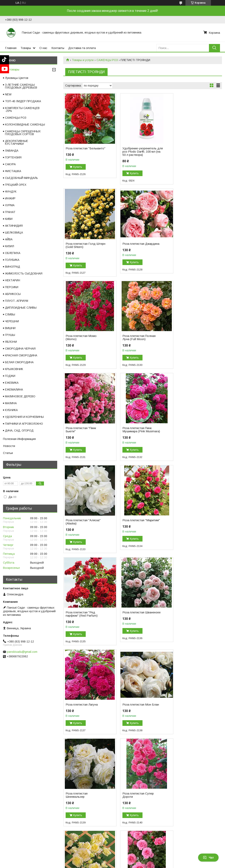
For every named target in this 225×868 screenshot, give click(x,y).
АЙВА (9, 239)
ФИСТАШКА (13, 171)
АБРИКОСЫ (13, 294)
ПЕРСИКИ (12, 287)
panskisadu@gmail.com (22, 652)
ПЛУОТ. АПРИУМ (17, 301)
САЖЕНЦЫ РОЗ (107, 60)
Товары (26, 48)
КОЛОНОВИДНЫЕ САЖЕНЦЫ (25, 124)
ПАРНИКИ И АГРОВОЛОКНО (24, 424)
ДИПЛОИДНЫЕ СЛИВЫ (21, 308)
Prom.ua (130, 861)
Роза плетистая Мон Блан (138, 520)
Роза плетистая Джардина (84, 244)
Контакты (58, 48)
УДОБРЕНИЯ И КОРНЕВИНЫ (24, 417)
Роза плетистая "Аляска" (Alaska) (191, 338)
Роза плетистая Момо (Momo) (135, 245)
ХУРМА (10, 205)
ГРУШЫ (10, 335)
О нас (43, 48)
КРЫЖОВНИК (14, 369)
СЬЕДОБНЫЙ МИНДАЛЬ (21, 178)
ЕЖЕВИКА (12, 383)
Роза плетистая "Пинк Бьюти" (81, 338)
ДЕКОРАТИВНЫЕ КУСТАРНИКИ (17, 142)
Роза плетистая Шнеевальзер (185, 522)
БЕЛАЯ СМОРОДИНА (19, 362)
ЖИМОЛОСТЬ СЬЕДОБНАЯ (24, 273)
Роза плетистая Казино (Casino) (190, 706)
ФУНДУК (11, 192)
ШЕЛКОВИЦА (14, 233)
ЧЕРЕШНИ (12, 321)
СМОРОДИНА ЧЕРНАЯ (20, 349)
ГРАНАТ (10, 212)
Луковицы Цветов (17, 78)
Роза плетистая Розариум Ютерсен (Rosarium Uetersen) (192, 803)
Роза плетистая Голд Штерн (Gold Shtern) (189, 150)
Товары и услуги (83, 60)
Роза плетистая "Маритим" (84, 428)
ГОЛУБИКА (12, 260)
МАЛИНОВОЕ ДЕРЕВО (20, 396)
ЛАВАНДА (12, 151)
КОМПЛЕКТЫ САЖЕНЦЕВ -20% (22, 109)
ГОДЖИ (10, 376)
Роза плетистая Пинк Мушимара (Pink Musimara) (138, 338)
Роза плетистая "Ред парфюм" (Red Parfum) (136, 430)
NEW (8, 94)
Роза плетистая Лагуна (82, 520)
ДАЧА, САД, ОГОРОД (19, 430)
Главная (11, 48)
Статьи (8, 453)
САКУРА (10, 164)
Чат (208, 858)
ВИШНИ (10, 328)
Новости (9, 446)
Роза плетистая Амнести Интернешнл (83, 706)
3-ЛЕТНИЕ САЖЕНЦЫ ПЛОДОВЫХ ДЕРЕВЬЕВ (21, 86)
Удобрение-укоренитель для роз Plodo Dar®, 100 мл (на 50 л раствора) (137, 152)
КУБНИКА (11, 410)
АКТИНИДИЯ (14, 226)
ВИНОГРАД (13, 267)
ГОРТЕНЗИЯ (13, 157)
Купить (78, 170)
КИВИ (9, 219)
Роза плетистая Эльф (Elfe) (135, 614)
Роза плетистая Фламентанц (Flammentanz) (131, 708)
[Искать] (214, 48)
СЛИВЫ (10, 314)
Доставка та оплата (82, 48)
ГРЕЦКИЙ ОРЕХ (16, 185)
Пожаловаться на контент (145, 864)
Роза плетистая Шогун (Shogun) (81, 802)
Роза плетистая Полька (136, 800)
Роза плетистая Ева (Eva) (192, 612)
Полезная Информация (19, 439)
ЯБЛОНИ (11, 342)
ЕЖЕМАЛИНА (14, 390)
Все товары (11, 69)
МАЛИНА (11, 403)
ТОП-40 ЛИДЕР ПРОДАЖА (23, 101)
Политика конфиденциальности (180, 864)
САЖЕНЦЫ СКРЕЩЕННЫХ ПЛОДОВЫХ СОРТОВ (23, 133)
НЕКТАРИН (13, 280)
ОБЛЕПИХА (13, 253)
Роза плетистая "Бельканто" (77, 150)
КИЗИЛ (10, 246)
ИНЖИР (10, 198)
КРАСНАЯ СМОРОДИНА (21, 355)
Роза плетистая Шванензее (185, 430)
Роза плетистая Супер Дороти (81, 614)
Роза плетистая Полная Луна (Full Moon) (190, 245)
